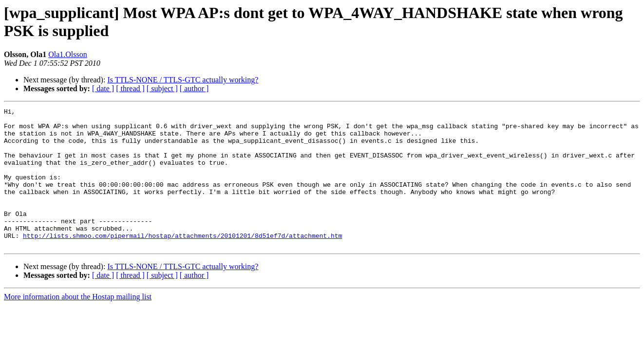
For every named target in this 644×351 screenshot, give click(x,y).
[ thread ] (130, 88)
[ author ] (194, 88)
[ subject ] (162, 88)
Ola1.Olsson (68, 54)
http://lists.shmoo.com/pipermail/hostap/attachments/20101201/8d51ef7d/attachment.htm (182, 262)
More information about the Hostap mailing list (78, 324)
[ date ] (103, 88)
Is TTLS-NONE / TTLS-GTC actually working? (183, 80)
